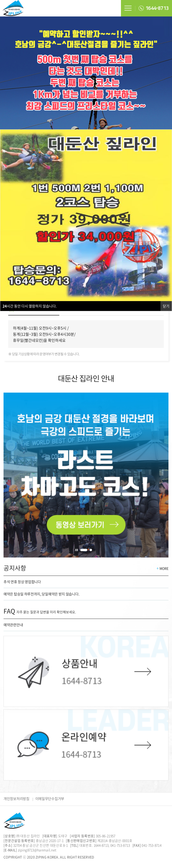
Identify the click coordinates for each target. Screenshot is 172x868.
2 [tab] (91, 550)
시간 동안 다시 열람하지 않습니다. (30, 306)
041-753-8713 (120, 845)
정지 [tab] (77, 550)
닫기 (166, 306)
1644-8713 (154, 8)
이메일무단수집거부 (50, 799)
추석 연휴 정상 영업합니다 (22, 582)
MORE (162, 568)
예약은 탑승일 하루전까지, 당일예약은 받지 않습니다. (41, 594)
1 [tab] (84, 550)
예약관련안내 (13, 625)
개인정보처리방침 (16, 799)
